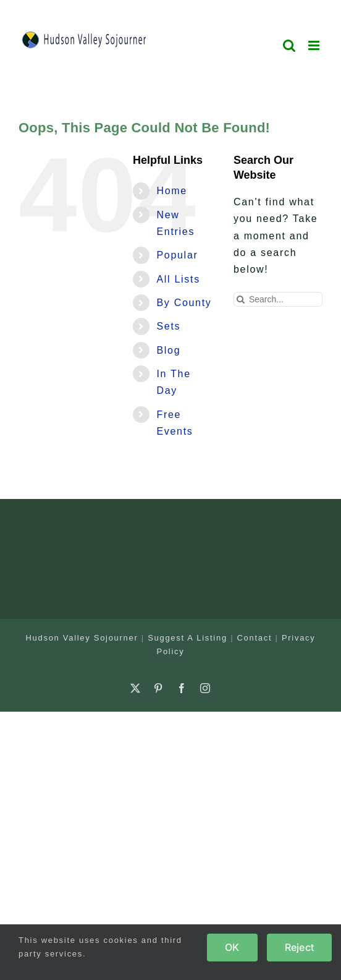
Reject (299, 947)
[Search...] (278, 299)
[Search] (241, 299)
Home (171, 191)
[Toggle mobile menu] (315, 45)
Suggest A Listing (187, 638)
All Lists (178, 279)
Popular (177, 255)
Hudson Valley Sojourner (82, 638)
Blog (168, 350)
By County (184, 303)
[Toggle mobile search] (290, 45)
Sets (168, 326)
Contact (255, 638)
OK (232, 947)
